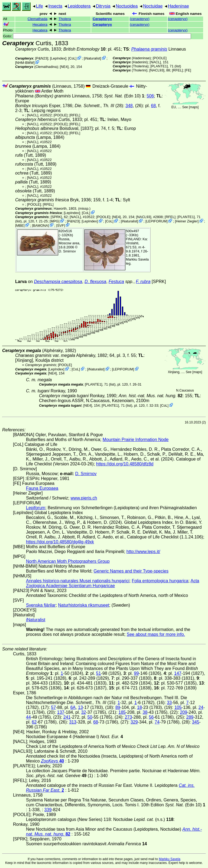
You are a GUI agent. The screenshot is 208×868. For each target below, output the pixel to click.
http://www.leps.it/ (143, 552)
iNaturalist (92, 58)
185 (122, 712)
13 (80, 707)
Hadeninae (178, 6)
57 (53, 707)
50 (90, 717)
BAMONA (40, 225)
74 (157, 722)
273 (129, 717)
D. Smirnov (67, 251)
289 (190, 717)
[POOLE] (160, 58)
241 (67, 717)
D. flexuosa (95, 282)
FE (188, 70)
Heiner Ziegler (187, 221)
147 (178, 673)
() (140, 19)
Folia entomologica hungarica (160, 581)
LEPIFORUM (157, 221)
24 (201, 707)
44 (28, 717)
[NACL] (155, 62)
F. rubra (143, 282)
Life (40, 6)
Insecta (55, 6)
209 (183, 712)
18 (139, 707)
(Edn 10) (124, 96)
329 (134, 722)
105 (178, 707)
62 (34, 722)
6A (73, 707)
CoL (72, 58)
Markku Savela (169, 859)
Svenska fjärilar (41, 605)
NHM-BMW (25, 63)
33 (169, 703)
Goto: (97, 36)
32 (84, 712)
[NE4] (64, 67)
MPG (55, 221)
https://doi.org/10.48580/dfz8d (125, 464)
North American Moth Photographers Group (68, 561)
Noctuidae (153, 6)
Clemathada (38, 19)
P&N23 (42, 58)
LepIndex (58, 58)
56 (151, 717)
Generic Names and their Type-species (131, 571)
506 (150, 96)
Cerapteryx (102, 19)
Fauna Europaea (42, 488)
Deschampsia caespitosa (58, 282)
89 (118, 707)
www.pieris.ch (84, 498)
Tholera (65, 19)
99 (136, 673)
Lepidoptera (79, 6)
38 (145, 712)
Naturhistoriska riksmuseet (84, 605)
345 (196, 722)
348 (129, 106)
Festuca (116, 282)
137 (61, 712)
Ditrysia (103, 6)
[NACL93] (157, 70)
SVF (61, 225)
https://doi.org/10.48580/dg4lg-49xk (60, 542)
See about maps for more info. (156, 634)
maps (194, 107)
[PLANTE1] (159, 66)
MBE (20, 225)
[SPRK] (56, 217)
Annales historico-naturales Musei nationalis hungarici (78, 581)
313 (73, 722)
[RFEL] (177, 70)
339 (48, 810)
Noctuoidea (127, 6)
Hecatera (40, 24)
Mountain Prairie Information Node (136, 440)
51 (99, 673)
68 (154, 106)
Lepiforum (36, 508)
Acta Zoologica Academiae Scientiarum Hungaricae (113, 583)
